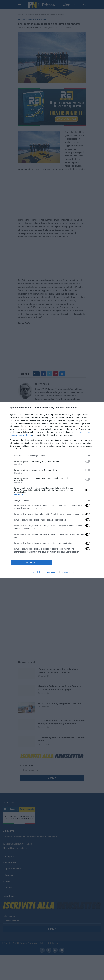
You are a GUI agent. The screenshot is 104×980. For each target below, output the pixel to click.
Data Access (52, 572)
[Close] (99, 408)
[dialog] (52, 490)
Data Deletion (36, 572)
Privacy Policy (68, 572)
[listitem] (52, 456)
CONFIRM (32, 562)
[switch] (88, 461)
